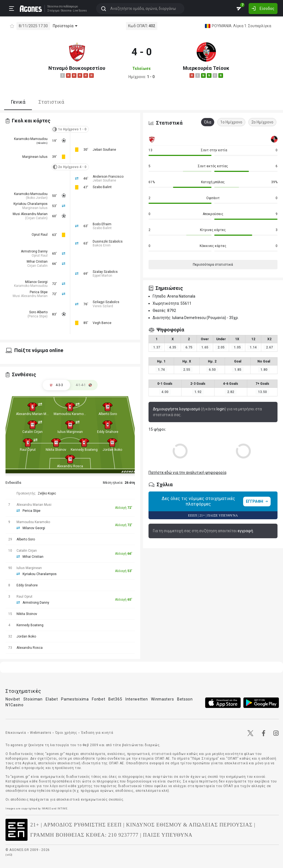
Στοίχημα (53, 11)
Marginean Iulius (35, 157)
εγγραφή (245, 531)
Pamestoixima (75, 699)
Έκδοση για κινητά (97, 733)
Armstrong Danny (34, 251)
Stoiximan (33, 699)
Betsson (185, 699)
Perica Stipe (39, 292)
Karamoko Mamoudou (31, 139)
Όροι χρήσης (66, 733)
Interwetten (137, 699)
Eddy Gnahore (108, 432)
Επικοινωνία (16, 733)
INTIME (63, 808)
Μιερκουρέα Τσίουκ (206, 68)
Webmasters (41, 733)
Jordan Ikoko (112, 450)
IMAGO (46, 808)
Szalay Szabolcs (105, 272)
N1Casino (15, 705)
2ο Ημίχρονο (262, 122)
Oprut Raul (40, 235)
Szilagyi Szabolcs (106, 302)
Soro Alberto (38, 312)
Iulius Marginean (70, 432)
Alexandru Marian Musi (33, 414)
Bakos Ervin (102, 245)
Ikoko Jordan (37, 198)
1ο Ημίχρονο (231, 122)
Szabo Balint (102, 187)
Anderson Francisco (108, 177)
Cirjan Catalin (36, 218)
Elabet (52, 699)
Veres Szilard (103, 306)
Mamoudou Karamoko (70, 414)
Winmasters (162, 699)
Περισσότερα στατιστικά (213, 265)
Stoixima (53, 6)
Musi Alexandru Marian (30, 214)
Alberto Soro (108, 414)
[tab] (84, 385)
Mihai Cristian (37, 262)
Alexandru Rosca (70, 466)
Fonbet (98, 699)
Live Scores (80, 11)
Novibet (13, 699)
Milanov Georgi (36, 282)
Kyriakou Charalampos (31, 204)
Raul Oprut (28, 450)
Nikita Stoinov (56, 450)
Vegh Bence (102, 323)
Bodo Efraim (102, 224)
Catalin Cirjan (32, 432)
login (221, 409)
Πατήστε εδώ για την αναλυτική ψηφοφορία (187, 473)
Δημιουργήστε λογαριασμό (177, 409)
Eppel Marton (102, 276)
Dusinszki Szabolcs (108, 241)
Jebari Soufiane (104, 150)
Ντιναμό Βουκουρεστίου (77, 68)
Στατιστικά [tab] (51, 102)
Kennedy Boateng (84, 450)
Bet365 (115, 699)
